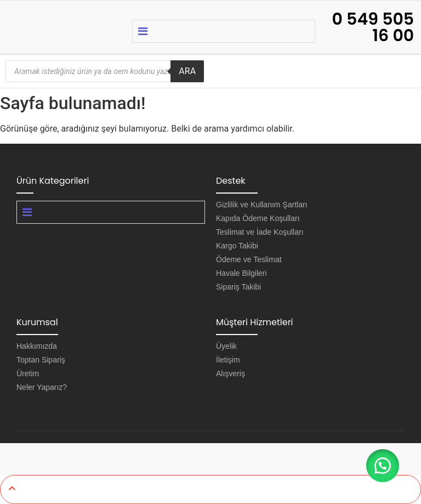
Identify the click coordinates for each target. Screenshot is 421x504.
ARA (187, 71)
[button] (383, 466)
